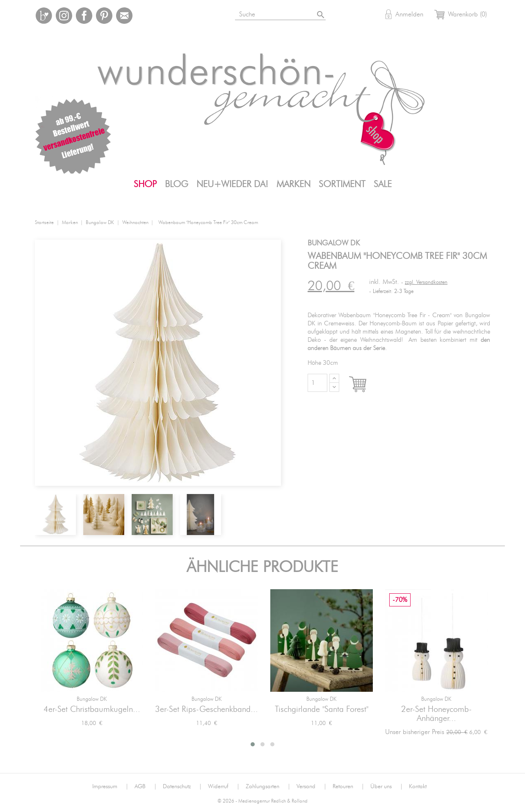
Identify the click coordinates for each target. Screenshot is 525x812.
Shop (145, 184)
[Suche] (281, 13)
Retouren (348, 787)
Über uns (387, 787)
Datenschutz (182, 787)
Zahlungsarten (268, 787)
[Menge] (317, 383)
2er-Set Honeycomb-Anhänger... (436, 714)
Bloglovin (44, 16)
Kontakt (418, 787)
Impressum (110, 787)
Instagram (64, 16)
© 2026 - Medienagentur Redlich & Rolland (262, 801)
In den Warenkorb (365, 385)
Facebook (84, 16)
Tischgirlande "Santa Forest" (322, 709)
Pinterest (104, 16)
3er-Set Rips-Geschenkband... (207, 709)
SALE (383, 184)
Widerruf (224, 787)
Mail (124, 16)
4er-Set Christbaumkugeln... (92, 709)
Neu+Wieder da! (232, 184)
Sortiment (342, 184)
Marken (293, 184)
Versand (312, 787)
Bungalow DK (92, 699)
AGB (146, 787)
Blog (177, 184)
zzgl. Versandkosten (426, 282)
